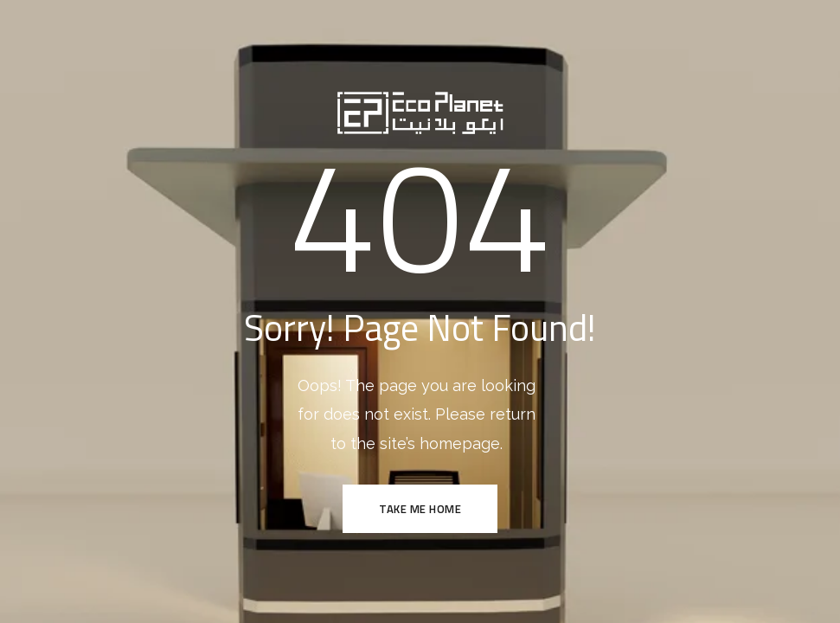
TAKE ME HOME (420, 509)
